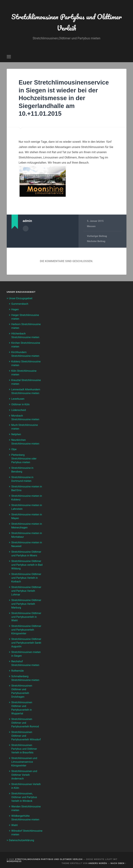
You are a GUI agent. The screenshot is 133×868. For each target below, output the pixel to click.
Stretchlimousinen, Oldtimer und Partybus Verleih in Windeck (25, 795)
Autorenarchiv (26, 229)
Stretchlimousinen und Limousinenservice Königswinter (25, 761)
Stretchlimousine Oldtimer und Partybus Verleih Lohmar (25, 588)
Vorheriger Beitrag (97, 237)
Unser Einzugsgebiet (21, 299)
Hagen (15, 310)
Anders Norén (98, 860)
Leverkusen (18, 397)
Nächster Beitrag (96, 242)
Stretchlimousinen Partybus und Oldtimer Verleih (66, 23)
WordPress (14, 858)
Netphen (17, 432)
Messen (91, 227)
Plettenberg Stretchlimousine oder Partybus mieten (25, 455)
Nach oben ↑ (118, 860)
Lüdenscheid (19, 408)
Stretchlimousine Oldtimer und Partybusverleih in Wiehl (26, 613)
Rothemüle (18, 673)
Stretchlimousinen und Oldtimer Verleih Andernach (25, 774)
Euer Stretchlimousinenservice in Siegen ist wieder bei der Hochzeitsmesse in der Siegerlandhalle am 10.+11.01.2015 (66, 99)
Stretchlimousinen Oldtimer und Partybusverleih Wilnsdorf (27, 736)
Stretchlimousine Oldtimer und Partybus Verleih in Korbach (25, 575)
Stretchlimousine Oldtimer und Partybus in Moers (26, 550)
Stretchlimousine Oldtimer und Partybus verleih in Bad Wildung (25, 562)
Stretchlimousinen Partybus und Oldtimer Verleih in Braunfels (25, 748)
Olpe (14, 446)
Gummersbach (20, 305)
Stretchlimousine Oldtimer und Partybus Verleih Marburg (25, 600)
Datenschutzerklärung (22, 837)
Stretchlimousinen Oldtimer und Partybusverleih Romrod (26, 723)
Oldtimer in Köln (21, 403)
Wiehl (15, 823)
